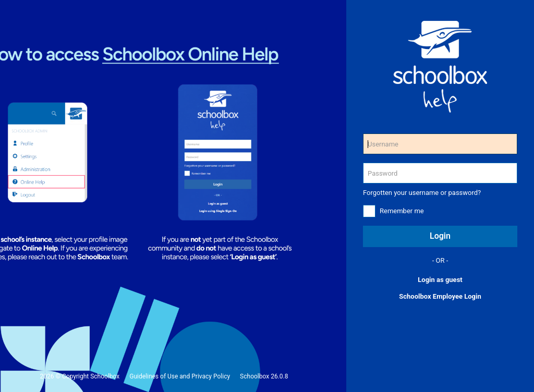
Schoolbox (105, 376)
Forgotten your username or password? (422, 193)
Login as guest (440, 280)
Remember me (402, 211)
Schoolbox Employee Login (440, 296)
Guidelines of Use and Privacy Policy (180, 376)
